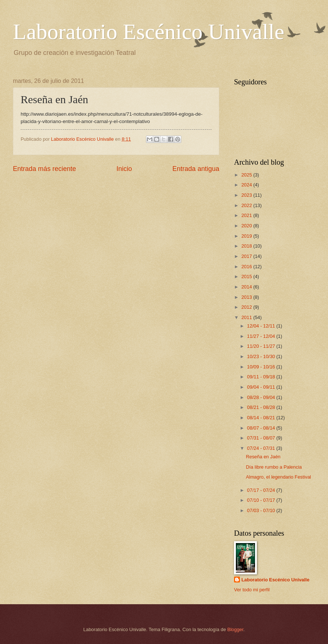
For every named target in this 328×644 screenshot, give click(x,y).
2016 (247, 267)
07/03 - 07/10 (261, 510)
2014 (247, 287)
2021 (247, 215)
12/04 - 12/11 (261, 326)
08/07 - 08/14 (261, 428)
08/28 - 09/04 (261, 397)
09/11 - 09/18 (261, 377)
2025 (247, 175)
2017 (247, 256)
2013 (247, 297)
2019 (247, 236)
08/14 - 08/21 (261, 418)
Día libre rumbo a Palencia (274, 467)
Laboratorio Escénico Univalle (149, 32)
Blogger (235, 629)
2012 (247, 307)
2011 (247, 317)
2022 (247, 205)
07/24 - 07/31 (261, 448)
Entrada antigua (196, 169)
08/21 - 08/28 (261, 407)
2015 (247, 276)
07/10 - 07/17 (261, 500)
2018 (247, 246)
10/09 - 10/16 (261, 367)
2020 (247, 226)
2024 (247, 185)
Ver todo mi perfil (252, 590)
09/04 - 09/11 (261, 387)
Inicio (124, 169)
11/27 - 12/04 (261, 336)
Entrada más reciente (44, 169)
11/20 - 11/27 (261, 346)
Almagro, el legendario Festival (278, 477)
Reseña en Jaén (263, 457)
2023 (247, 195)
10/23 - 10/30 (261, 356)
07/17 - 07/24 (261, 490)
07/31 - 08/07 (261, 438)
